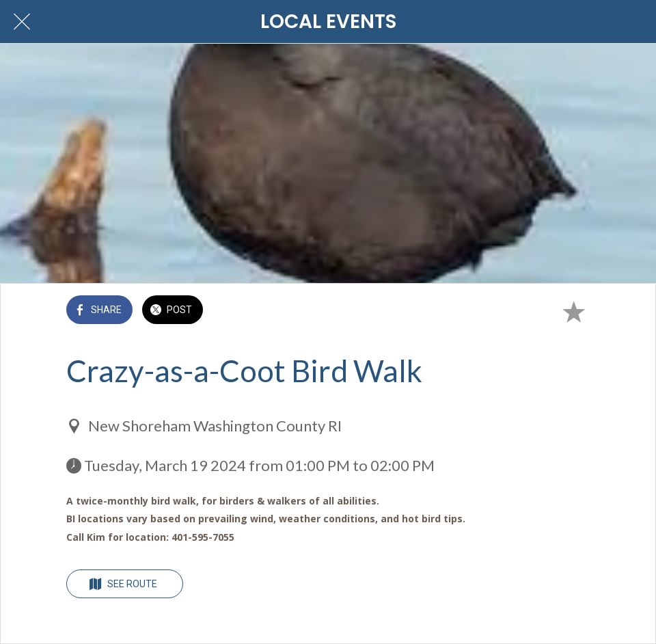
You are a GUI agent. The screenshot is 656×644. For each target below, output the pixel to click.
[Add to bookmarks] (573, 311)
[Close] (22, 22)
